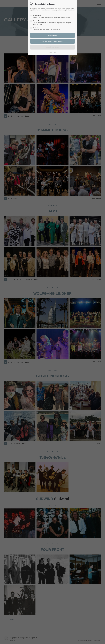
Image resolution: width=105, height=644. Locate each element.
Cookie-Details (52, 52)
